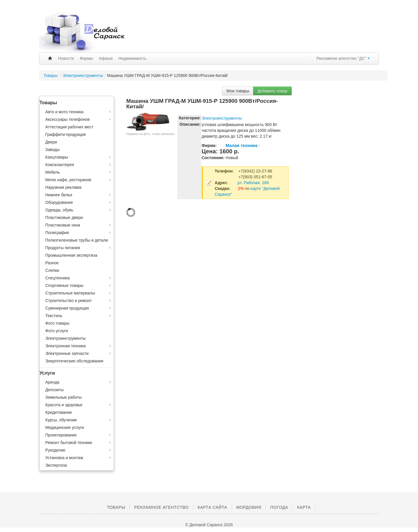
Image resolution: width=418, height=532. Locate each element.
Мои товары (238, 91)
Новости (66, 58)
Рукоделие (55, 450)
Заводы (52, 150)
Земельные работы (64, 397)
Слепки (52, 270)
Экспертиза (56, 465)
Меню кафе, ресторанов (68, 180)
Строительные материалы (70, 293)
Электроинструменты (83, 76)
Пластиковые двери (64, 218)
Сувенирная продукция (67, 308)
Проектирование (61, 435)
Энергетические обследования (74, 361)
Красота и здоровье (64, 405)
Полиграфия (57, 233)
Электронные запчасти (67, 353)
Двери (51, 142)
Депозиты (54, 390)
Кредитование (59, 412)
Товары (51, 76)
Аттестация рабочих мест (69, 127)
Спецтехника (57, 278)
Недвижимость (132, 58)
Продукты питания (63, 248)
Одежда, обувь (59, 210)
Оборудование (59, 202)
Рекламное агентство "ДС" (343, 58)
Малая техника (242, 145)
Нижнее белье (59, 195)
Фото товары (57, 323)
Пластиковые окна (63, 225)
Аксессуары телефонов (67, 119)
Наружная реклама (63, 187)
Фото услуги (57, 331)
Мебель (53, 172)
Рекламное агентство (161, 507)
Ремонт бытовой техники (69, 443)
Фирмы (86, 58)
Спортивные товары (64, 285)
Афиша (106, 58)
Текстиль (54, 316)
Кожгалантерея (60, 165)
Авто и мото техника (64, 112)
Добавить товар (272, 91)
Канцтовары (57, 157)
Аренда (52, 382)
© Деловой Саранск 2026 (209, 525)
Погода (279, 507)
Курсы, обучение (61, 420)
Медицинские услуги (65, 427)
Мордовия (249, 507)
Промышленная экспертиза (71, 255)
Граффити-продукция (66, 134)
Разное (52, 263)
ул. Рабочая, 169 (253, 183)
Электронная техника (65, 346)
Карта (304, 507)
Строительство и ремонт (69, 301)
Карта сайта (212, 507)
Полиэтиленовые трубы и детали (77, 240)
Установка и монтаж (64, 458)
